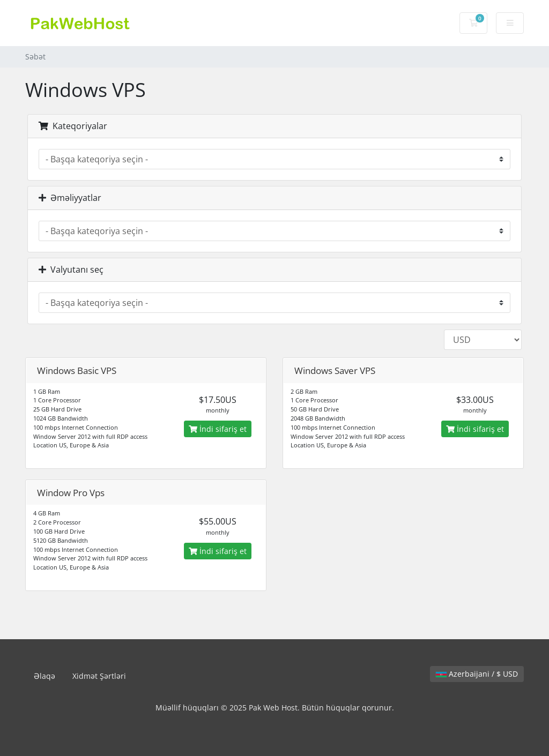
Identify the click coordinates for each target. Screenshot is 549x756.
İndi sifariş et (218, 429)
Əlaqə (44, 676)
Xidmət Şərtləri (99, 676)
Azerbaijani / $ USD (477, 674)
